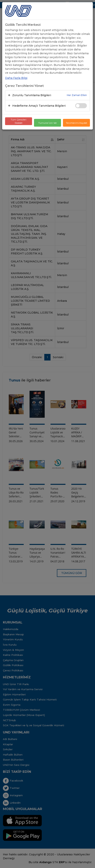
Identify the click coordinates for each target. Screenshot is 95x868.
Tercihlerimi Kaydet (77, 123)
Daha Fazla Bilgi (16, 78)
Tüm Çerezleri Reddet (19, 121)
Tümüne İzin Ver (48, 123)
